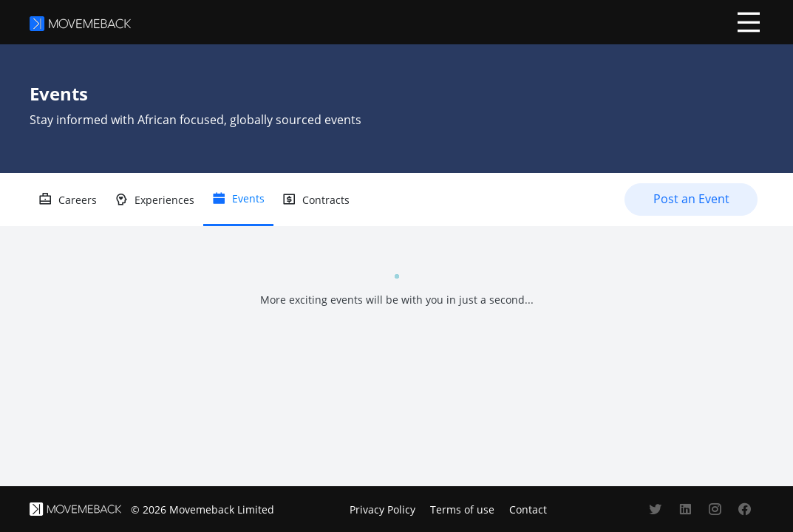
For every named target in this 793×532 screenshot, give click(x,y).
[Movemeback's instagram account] (715, 509)
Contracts (326, 200)
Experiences (164, 200)
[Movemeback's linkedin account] (685, 509)
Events (248, 198)
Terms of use (462, 509)
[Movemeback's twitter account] (656, 509)
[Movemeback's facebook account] (744, 509)
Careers (78, 200)
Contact (528, 509)
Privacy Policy (382, 509)
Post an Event (691, 199)
